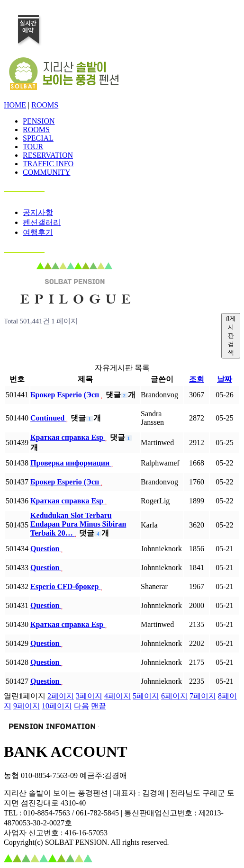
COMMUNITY (46, 172)
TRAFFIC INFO (48, 164)
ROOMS (45, 105)
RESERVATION (48, 155)
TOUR (33, 147)
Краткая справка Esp (68, 437)
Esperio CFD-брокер (65, 586)
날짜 (225, 379)
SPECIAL (38, 138)
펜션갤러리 (42, 222)
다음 (81, 706)
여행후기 (38, 232)
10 (57, 706)
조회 (197, 379)
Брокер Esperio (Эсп (66, 395)
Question (46, 549)
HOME (15, 105)
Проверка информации (71, 463)
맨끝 (99, 706)
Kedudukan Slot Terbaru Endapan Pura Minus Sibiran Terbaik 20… (78, 524)
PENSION (39, 121)
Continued (48, 418)
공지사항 (38, 212)
